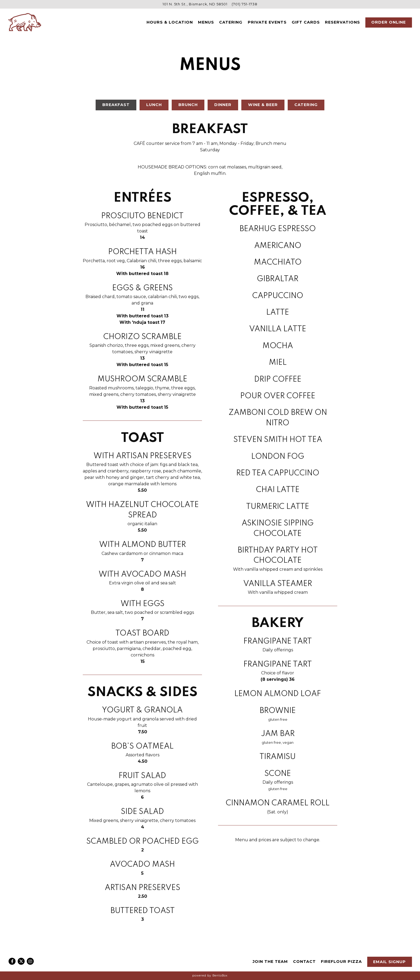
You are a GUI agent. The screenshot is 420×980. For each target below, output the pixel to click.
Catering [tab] (306, 107)
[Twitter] (21, 961)
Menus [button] (206, 22)
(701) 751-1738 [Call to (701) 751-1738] (245, 4)
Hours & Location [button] (170, 22)
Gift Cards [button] (306, 22)
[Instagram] (30, 961)
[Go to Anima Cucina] (195, 4)
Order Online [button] (389, 22)
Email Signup (389, 962)
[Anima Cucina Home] (25, 22)
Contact (304, 962)
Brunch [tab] (188, 107)
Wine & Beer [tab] (263, 107)
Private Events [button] (267, 22)
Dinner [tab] (223, 107)
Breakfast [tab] (116, 107)
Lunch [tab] (154, 107)
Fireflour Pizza (341, 962)
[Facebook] (12, 961)
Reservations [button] (342, 22)
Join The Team (270, 962)
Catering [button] (231, 22)
